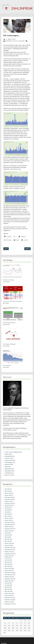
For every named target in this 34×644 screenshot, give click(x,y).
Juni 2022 (7, 585)
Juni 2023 (7, 560)
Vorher (6, 249)
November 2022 (9, 575)
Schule (6, 467)
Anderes (7, 454)
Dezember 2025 (9, 497)
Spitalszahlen (8, 469)
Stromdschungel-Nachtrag (9, 323)
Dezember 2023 (9, 548)
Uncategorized (8, 473)
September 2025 (9, 504)
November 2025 (9, 499)
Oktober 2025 (8, 502)
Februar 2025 (8, 518)
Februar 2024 (8, 543)
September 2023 (9, 554)
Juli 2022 (7, 583)
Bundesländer (9, 41)
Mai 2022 (7, 587)
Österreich (7, 465)
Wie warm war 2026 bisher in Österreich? (13, 301)
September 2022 (9, 579)
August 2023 (8, 556)
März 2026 (7, 491)
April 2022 (7, 589)
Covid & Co (15, 41)
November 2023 (9, 550)
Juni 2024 (7, 535)
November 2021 (9, 600)
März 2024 (7, 541)
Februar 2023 (8, 568)
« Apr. (4, 633)
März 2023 (7, 566)
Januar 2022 (8, 596)
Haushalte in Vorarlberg (8, 280)
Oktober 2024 (8, 527)
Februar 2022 (8, 593)
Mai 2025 (7, 512)
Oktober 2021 (8, 602)
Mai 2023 (7, 562)
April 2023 (7, 564)
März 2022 (7, 591)
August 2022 (8, 581)
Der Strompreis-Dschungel (9, 344)
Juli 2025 (7, 508)
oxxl (6, 39)
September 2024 (9, 529)
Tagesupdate (21, 41)
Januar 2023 (8, 570)
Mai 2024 (7, 537)
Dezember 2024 (9, 522)
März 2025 (7, 516)
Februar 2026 (8, 493)
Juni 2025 (7, 510)
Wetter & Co (8, 475)
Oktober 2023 (8, 552)
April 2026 (7, 489)
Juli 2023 (7, 558)
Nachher (27, 249)
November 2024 (9, 525)
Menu (3, 2)
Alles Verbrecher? (7, 365)
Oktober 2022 (8, 577)
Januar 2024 (8, 545)
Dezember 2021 (9, 598)
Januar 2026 (8, 495)
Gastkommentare (9, 460)
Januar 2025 (8, 520)
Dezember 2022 (9, 573)
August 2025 (8, 506)
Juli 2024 (7, 533)
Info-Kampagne (9, 462)
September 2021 (9, 604)
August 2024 (8, 531)
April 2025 (7, 514)
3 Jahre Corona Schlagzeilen (12, 452)
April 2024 (7, 539)
